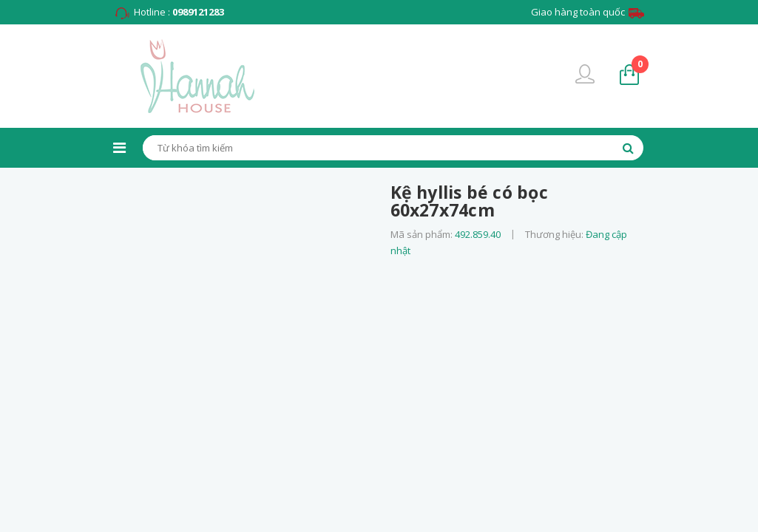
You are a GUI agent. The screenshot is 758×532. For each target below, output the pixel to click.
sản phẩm (640, 64)
